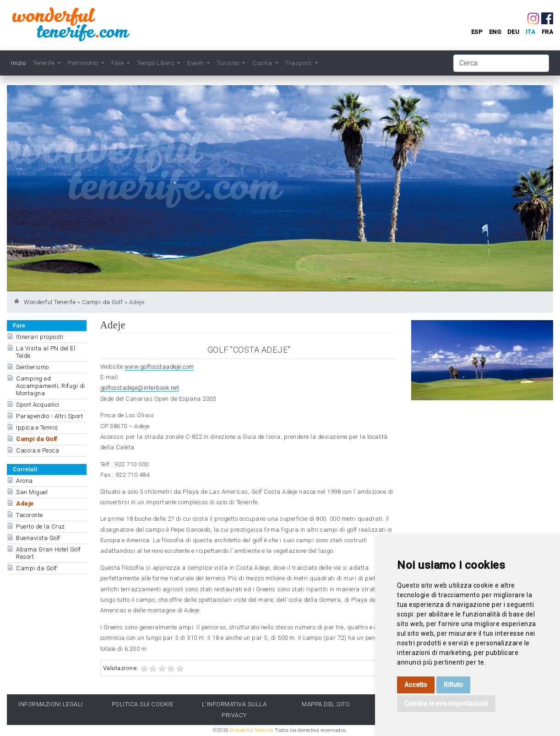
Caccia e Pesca (38, 450)
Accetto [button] (416, 685)
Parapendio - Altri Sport (49, 416)
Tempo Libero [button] (156, 63)
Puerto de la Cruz (41, 526)
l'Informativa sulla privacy (234, 709)
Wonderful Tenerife (50, 302)
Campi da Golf (103, 302)
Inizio (18, 63)
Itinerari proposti (40, 337)
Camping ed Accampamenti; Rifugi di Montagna (51, 386)
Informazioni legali (51, 704)
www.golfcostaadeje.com (159, 367)
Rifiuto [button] (453, 685)
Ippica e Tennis (37, 428)
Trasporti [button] (299, 63)
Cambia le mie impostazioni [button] (446, 703)
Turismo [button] (229, 63)
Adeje (25, 504)
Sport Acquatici (38, 405)
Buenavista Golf (38, 538)
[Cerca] (501, 63)
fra (548, 32)
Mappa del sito (326, 704)
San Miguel (32, 492)
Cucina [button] (263, 63)
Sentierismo (33, 367)
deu (514, 32)
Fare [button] (119, 63)
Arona (24, 481)
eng (495, 32)
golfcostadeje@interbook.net (140, 388)
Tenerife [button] (45, 63)
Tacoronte (30, 515)
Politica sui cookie (143, 704)
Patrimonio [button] (84, 63)
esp (477, 32)
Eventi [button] (196, 63)
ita (531, 32)
